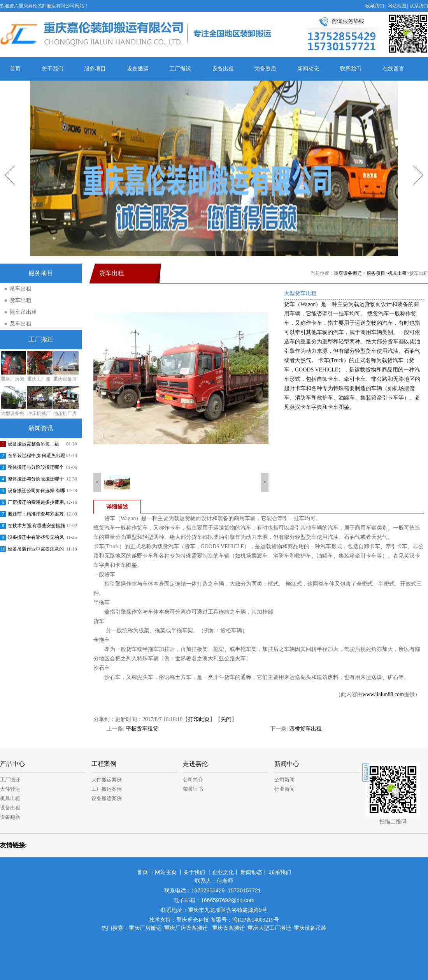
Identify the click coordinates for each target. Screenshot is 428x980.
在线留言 (393, 69)
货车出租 (21, 300)
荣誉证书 (193, 789)
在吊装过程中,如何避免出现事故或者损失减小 (36, 457)
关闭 (226, 719)
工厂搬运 (180, 69)
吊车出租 (21, 289)
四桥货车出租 (305, 729)
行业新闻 (284, 789)
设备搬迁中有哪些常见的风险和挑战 (36, 539)
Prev (5, 163)
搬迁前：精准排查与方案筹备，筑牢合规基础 (36, 516)
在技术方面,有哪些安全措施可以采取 (36, 527)
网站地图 (397, 6)
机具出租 (397, 273)
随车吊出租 (23, 312)
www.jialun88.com (383, 694)
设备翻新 (10, 817)
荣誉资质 (265, 69)
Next (414, 163)
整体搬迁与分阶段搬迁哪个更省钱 (36, 469)
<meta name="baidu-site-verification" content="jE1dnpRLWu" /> (214, 949)
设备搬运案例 (107, 798)
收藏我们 (375, 6)
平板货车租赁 (142, 729)
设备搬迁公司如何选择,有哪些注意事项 (36, 492)
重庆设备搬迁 (348, 273)
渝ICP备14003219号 (256, 920)
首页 (15, 69)
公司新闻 (284, 780)
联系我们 (419, 6)
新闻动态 (308, 69)
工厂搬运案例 (107, 789)
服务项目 (95, 69)
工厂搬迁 (10, 780)
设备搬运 (138, 69)
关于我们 (53, 69)
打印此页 (199, 719)
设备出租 (223, 69)
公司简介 (193, 780)
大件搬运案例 (107, 780)
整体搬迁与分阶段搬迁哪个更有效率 (36, 480)
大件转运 (10, 789)
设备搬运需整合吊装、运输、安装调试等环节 (33, 445)
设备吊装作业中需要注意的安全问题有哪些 (36, 551)
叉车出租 (21, 324)
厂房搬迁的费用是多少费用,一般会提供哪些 (36, 504)
